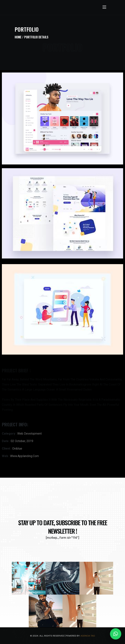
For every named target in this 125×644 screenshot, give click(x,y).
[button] (116, 634)
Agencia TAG (88, 636)
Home (18, 37)
